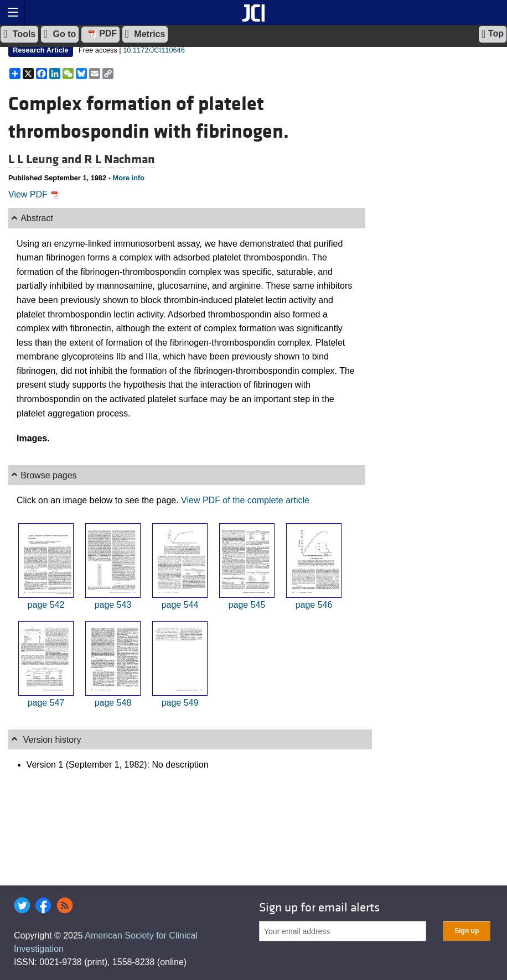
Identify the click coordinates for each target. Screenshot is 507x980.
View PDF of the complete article (245, 500)
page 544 (180, 605)
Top (493, 34)
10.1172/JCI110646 (154, 50)
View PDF (34, 194)
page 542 (46, 605)
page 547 (46, 703)
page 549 (180, 703)
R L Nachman (120, 159)
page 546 (314, 605)
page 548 (113, 703)
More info (128, 178)
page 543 (113, 605)
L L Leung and (46, 159)
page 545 (247, 605)
